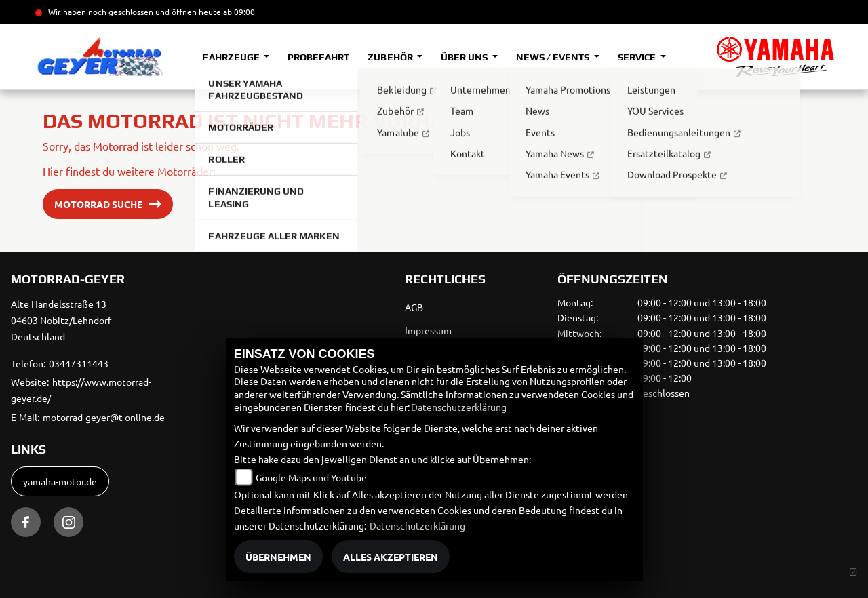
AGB (414, 307)
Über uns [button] (465, 57)
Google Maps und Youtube (311, 477)
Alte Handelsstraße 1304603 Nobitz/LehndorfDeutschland (61, 320)
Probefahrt (318, 57)
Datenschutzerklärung (459, 407)
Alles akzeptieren (391, 557)
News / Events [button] (554, 57)
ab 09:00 (238, 12)
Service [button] (638, 57)
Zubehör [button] (391, 57)
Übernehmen (278, 557)
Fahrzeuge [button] (232, 57)
